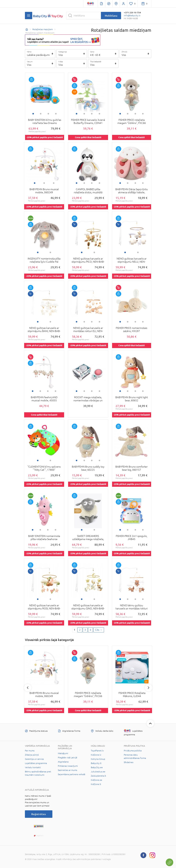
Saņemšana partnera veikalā (72, 774)
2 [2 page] (80, 630)
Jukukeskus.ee (98, 772)
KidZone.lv (96, 755)
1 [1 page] (75, 630)
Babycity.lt (96, 763)
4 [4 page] (90, 630)
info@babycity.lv (132, 16)
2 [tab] (41, 114)
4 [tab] (56, 114)
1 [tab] (33, 114)
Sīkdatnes (129, 762)
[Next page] (99, 630)
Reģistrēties (39, 814)
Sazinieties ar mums (67, 770)
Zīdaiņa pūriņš (32, 755)
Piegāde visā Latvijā (67, 758)
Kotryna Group (98, 759)
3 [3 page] (85, 630)
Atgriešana (63, 762)
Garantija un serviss (34, 759)
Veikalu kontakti (33, 767)
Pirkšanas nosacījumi (68, 766)
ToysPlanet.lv (97, 751)
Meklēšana (111, 16)
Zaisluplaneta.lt (98, 776)
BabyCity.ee (97, 767)
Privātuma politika (133, 751)
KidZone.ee (97, 780)
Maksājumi (63, 753)
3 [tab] (48, 114)
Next (149, 688)
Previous (28, 688)
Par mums (30, 751)
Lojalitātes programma (36, 763)
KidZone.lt (96, 784)
